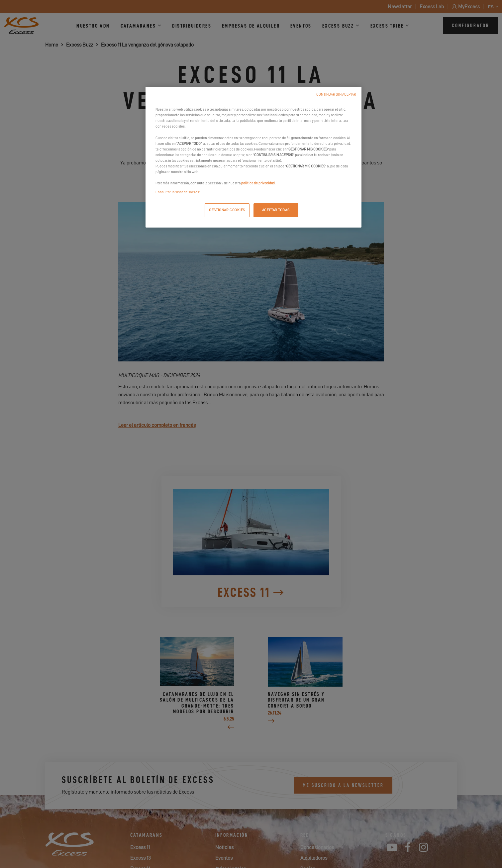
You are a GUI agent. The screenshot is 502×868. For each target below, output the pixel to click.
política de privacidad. (258, 183)
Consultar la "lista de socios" (178, 192)
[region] (253, 157)
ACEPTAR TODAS (276, 210)
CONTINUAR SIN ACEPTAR (336, 95)
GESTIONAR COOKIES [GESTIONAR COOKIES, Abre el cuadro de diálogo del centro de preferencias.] (227, 210)
